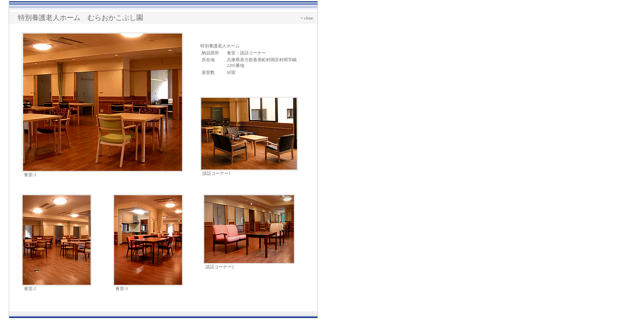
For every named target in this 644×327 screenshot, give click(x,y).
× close (307, 18)
